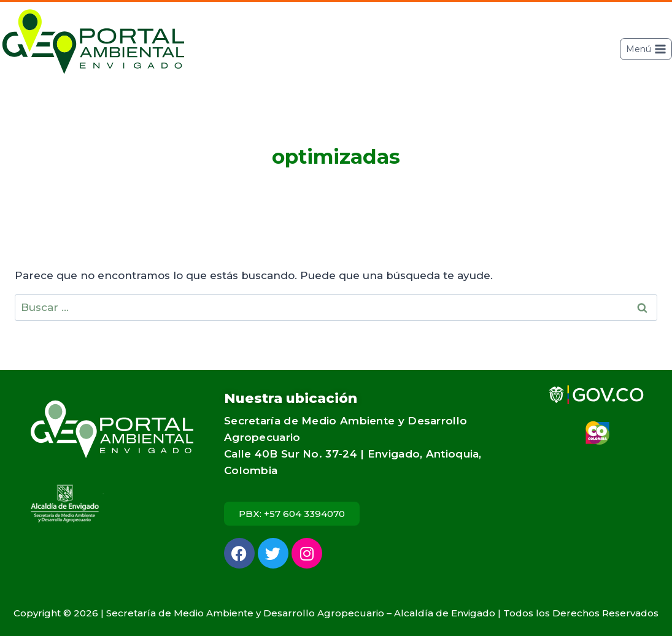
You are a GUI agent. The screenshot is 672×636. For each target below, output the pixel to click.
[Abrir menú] (646, 49)
